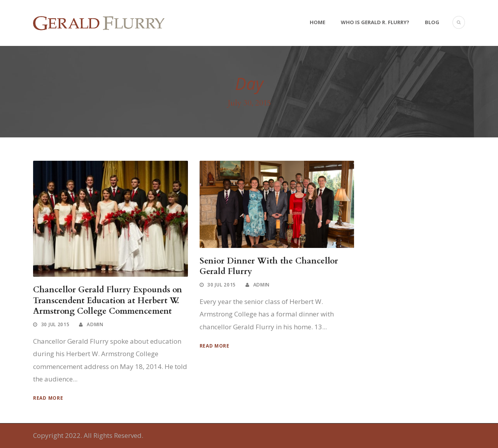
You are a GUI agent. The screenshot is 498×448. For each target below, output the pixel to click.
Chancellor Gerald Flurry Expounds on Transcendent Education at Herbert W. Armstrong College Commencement (108, 300)
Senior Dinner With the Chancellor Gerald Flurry (269, 266)
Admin (95, 324)
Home (317, 22)
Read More (48, 398)
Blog (432, 22)
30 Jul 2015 (55, 324)
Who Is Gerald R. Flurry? (375, 22)
